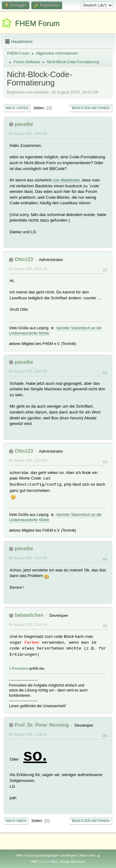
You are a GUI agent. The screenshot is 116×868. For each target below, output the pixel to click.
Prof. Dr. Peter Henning (42, 725)
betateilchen (29, 615)
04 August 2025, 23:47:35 (28, 371)
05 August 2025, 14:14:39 (28, 558)
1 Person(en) (19, 668)
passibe (24, 124)
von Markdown (66, 180)
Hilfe (19, 855)
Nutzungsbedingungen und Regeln (51, 855)
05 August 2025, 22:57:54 (28, 625)
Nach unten (17, 108)
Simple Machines (73, 862)
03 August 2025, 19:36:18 (28, 269)
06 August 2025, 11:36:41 (28, 734)
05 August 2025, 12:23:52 (28, 460)
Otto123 (24, 259)
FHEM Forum (37, 23)
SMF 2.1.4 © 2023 (44, 862)
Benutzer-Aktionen (91, 108)
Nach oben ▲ (90, 855)
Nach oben (16, 821)
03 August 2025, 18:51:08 (28, 134)
